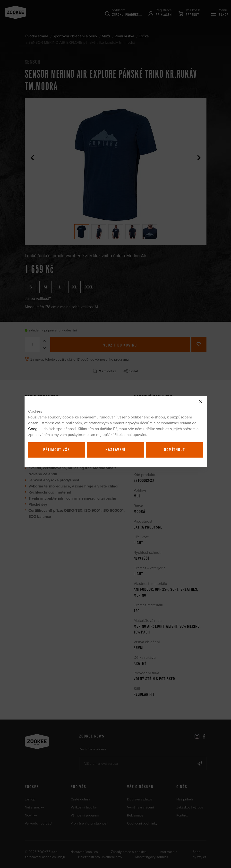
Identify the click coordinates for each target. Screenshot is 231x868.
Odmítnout (175, 450)
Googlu (34, 429)
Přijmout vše (56, 450)
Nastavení (115, 450)
